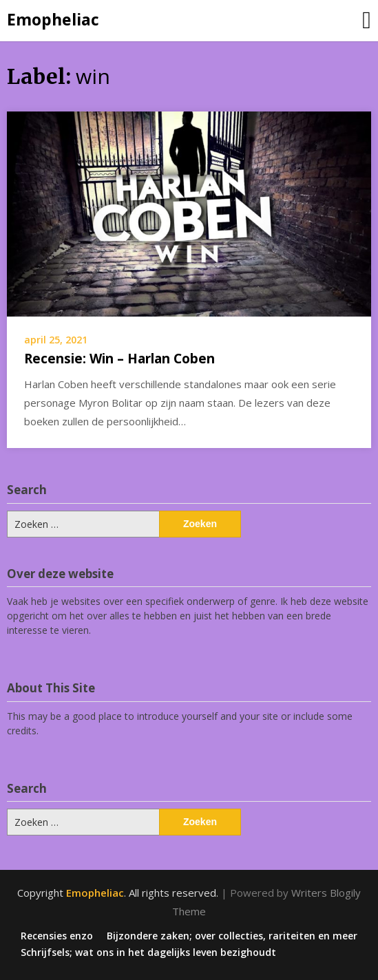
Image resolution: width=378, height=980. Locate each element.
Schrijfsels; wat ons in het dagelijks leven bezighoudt (148, 952)
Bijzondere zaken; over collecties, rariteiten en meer (232, 936)
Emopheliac (53, 19)
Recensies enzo (57, 936)
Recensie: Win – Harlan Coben (119, 359)
